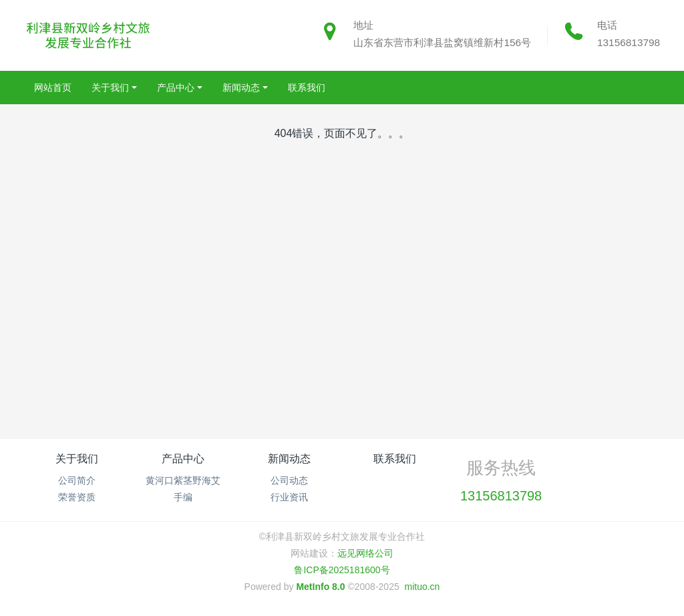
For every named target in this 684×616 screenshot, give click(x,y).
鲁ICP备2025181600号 (342, 570)
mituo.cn (422, 587)
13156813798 (629, 42)
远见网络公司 (365, 553)
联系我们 (395, 459)
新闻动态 (289, 459)
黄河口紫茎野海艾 (183, 480)
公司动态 (289, 480)
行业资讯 (289, 497)
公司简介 (77, 480)
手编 (183, 497)
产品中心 (183, 459)
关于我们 (77, 459)
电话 (607, 25)
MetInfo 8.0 (320, 587)
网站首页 (53, 88)
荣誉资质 (77, 497)
